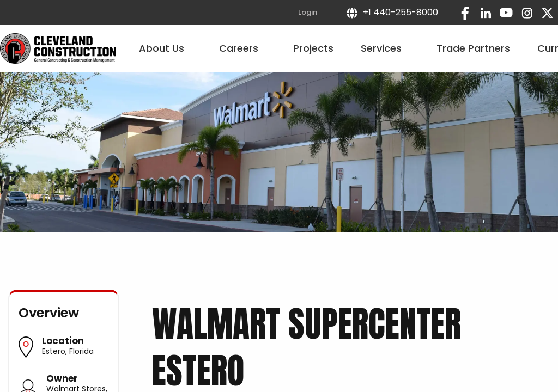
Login (308, 12)
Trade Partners (473, 48)
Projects (313, 48)
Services (385, 48)
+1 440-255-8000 (392, 12)
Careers (242, 48)
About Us (165, 48)
